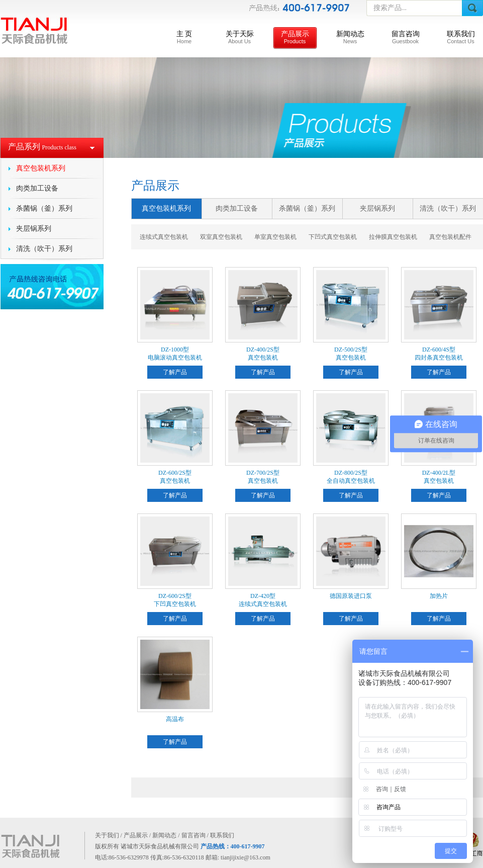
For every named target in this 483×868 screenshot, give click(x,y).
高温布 (175, 719)
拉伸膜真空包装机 (393, 237)
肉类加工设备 (37, 188)
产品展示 (295, 37)
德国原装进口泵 (351, 596)
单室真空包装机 (275, 237)
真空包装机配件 (450, 237)
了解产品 (175, 372)
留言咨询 (406, 37)
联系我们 (461, 37)
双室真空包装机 (221, 237)
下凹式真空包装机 (333, 237)
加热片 (439, 596)
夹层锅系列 (34, 229)
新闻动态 (350, 37)
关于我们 (107, 835)
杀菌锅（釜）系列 (44, 208)
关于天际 (240, 37)
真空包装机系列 (41, 168)
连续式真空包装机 (164, 237)
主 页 (184, 37)
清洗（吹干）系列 (44, 249)
